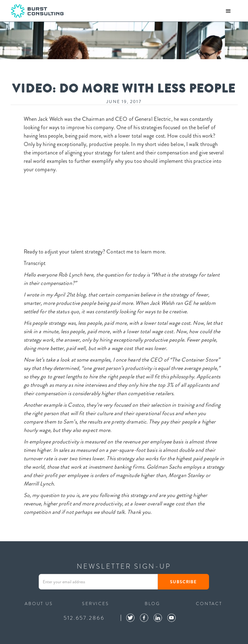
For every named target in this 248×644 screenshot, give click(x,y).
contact (209, 603)
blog (153, 603)
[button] (228, 11)
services (96, 603)
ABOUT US (39, 603)
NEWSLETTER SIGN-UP (124, 566)
